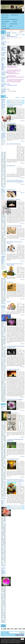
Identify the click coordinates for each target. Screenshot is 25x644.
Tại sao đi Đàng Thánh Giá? (12, 413)
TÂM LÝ (3, 404)
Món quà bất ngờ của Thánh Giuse (14, 144)
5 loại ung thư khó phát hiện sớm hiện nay (3, 136)
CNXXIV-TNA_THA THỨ (3, 59)
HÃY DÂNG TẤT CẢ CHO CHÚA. (13, 369)
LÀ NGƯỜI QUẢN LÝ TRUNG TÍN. (13, 199)
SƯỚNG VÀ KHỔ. (10, 317)
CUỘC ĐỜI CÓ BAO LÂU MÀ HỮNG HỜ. (15, 400)
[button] (6, 22)
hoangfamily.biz (6, 635)
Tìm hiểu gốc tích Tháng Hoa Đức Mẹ (14, 226)
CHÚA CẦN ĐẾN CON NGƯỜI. (13, 459)
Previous (19, 35)
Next (22, 35)
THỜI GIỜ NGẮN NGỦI (11, 123)
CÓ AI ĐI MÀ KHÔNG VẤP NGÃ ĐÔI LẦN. (3, 571)
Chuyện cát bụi (10, 282)
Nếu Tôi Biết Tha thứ (11, 166)
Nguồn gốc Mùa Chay (11, 190)
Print (7, 98)
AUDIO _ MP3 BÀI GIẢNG (3, 32)
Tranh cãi (9, 302)
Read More (3, 131)
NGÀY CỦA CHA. (3, 502)
